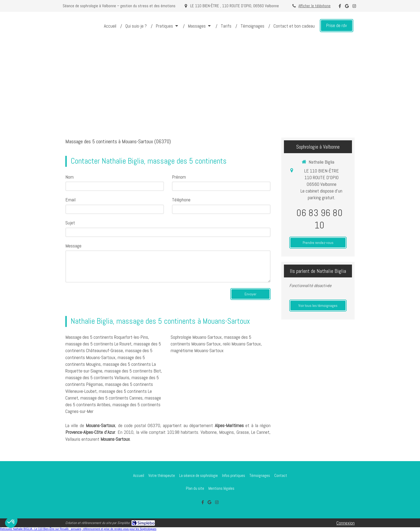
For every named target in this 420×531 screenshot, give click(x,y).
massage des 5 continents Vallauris (97, 377)
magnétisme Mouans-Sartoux (197, 350)
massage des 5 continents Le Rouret (98, 344)
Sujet (70, 223)
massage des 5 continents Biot (133, 371)
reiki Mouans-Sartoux (242, 344)
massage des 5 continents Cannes (111, 398)
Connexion (346, 523)
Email (70, 200)
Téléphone (181, 200)
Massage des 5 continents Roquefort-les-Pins (107, 337)
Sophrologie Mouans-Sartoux (196, 337)
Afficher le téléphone (314, 6)
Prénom (179, 177)
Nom (70, 177)
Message (73, 246)
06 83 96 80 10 (319, 219)
